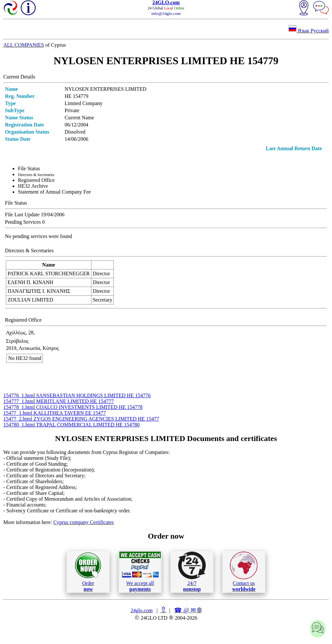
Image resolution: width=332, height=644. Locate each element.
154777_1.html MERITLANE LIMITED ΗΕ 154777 (59, 401)
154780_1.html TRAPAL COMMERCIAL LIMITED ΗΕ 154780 (71, 425)
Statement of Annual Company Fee (54, 192)
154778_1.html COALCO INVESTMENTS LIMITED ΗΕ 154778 (73, 407)
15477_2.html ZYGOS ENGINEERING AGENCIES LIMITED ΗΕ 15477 (81, 419)
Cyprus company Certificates (83, 522)
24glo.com (142, 610)
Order (88, 572)
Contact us (244, 572)
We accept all (140, 572)
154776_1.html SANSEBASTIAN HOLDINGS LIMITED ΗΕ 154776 (77, 395)
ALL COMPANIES (24, 45)
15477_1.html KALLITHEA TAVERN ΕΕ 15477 (54, 413)
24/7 (192, 572)
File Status (29, 168)
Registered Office (36, 180)
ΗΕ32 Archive (33, 186)
